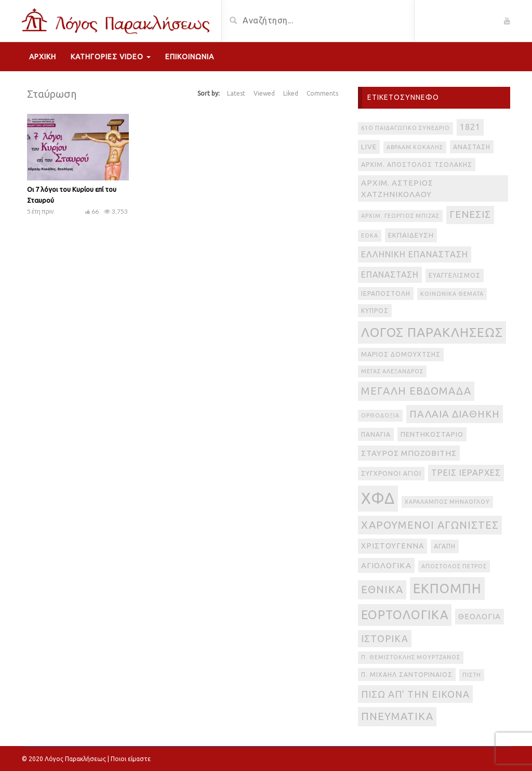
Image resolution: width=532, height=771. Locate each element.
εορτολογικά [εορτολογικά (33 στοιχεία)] (405, 615)
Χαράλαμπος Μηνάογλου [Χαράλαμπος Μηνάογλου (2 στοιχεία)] (447, 502)
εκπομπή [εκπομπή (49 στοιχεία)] (447, 588)
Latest (236, 93)
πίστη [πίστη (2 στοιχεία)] (472, 675)
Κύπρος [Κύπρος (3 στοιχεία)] (375, 311)
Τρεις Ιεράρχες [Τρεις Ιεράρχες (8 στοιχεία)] (466, 473)
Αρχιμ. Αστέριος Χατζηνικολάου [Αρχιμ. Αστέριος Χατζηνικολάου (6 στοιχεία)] (397, 188)
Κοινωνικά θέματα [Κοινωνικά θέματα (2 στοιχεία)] (452, 294)
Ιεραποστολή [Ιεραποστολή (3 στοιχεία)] (386, 293)
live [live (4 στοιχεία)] (369, 147)
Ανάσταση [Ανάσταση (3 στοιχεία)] (472, 147)
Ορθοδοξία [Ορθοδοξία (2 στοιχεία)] (380, 415)
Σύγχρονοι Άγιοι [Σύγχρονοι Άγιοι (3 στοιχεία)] (391, 473)
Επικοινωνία (190, 57)
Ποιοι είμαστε (131, 759)
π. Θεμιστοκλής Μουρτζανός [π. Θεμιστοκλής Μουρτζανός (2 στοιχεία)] (411, 657)
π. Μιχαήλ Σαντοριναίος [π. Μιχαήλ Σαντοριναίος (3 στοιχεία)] (407, 675)
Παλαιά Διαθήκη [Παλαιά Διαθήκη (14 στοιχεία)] (455, 414)
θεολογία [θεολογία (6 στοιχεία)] (480, 616)
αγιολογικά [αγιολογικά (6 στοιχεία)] (386, 565)
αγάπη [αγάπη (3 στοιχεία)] (445, 546)
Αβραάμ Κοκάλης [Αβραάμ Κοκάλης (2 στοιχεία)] (415, 147)
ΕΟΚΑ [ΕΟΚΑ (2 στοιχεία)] (370, 236)
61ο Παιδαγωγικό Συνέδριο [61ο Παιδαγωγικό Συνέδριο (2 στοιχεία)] (405, 128)
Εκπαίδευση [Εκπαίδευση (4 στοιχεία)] (411, 235)
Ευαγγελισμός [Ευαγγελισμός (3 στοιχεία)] (455, 275)
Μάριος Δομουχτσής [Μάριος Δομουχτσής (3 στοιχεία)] (401, 354)
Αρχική (43, 57)
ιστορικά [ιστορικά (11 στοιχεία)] (385, 638)
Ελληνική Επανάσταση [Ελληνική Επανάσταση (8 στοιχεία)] (415, 254)
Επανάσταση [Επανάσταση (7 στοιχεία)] (390, 275)
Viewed (264, 93)
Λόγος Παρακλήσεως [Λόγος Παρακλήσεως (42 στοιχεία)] (432, 332)
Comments (322, 93)
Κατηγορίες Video (111, 57)
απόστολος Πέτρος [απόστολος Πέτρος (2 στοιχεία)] (454, 566)
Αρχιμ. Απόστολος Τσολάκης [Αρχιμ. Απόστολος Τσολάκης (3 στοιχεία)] (417, 165)
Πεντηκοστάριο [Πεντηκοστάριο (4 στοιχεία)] (432, 434)
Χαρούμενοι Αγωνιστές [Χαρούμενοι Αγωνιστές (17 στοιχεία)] (430, 525)
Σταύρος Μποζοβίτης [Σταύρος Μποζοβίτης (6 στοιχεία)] (409, 453)
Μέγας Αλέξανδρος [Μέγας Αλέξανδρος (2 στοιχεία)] (392, 371)
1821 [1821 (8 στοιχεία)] (470, 127)
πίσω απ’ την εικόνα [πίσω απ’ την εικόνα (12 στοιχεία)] (415, 694)
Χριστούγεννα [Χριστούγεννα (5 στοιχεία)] (393, 546)
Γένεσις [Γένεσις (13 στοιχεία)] (470, 214)
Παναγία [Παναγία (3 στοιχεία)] (376, 434)
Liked (291, 93)
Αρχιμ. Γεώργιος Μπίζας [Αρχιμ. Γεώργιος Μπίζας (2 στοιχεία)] (400, 216)
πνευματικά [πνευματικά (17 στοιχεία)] (397, 716)
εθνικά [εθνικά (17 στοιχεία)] (382, 589)
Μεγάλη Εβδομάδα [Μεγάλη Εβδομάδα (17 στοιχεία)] (416, 391)
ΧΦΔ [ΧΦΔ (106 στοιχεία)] (378, 498)
